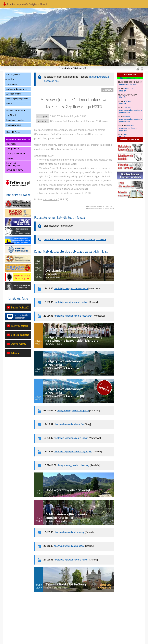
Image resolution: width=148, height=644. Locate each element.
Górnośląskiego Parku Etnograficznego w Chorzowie (61, 134)
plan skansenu (50, 199)
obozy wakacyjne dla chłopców (73, 411)
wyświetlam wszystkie (130, 78)
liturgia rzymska (14, 125)
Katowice (127, 101)
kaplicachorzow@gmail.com (68, 149)
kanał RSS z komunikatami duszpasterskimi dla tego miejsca (75, 239)
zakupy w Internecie (16, 154)
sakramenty (12, 84)
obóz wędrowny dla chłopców (69, 424)
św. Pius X (11, 115)
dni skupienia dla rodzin (128, 84)
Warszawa (131, 126)
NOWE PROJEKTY (15, 170)
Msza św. (123, 91)
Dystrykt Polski (13, 132)
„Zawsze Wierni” (14, 94)
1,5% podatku (13, 149)
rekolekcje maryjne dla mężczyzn (71, 288)
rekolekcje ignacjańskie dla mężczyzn (73, 316)
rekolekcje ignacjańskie (17, 99)
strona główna (13, 75)
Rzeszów (127, 108)
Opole (126, 135)
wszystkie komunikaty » (130, 139)
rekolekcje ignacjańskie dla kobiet (71, 302)
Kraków (127, 117)
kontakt (10, 104)
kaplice (11, 79)
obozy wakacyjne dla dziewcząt (73, 465)
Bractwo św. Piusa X (16, 111)
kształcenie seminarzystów (14, 164)
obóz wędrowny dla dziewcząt (69, 532)
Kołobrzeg (128, 88)
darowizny (11, 144)
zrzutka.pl (11, 158)
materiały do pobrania (17, 89)
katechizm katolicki (15, 120)
